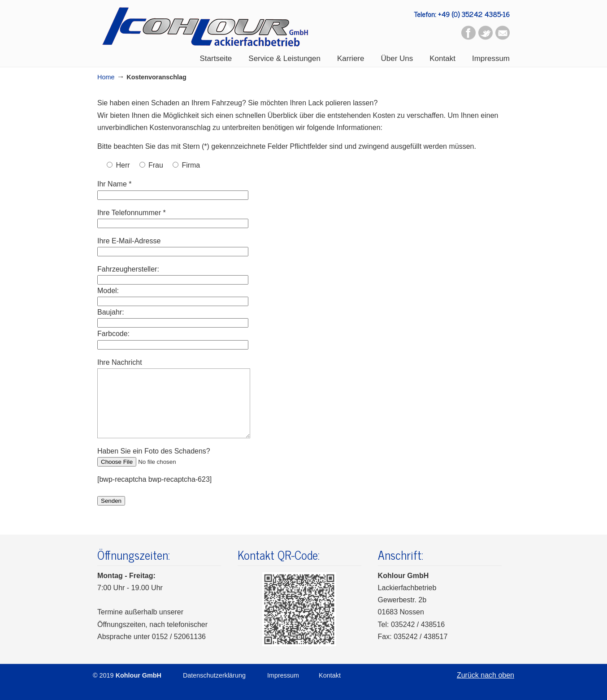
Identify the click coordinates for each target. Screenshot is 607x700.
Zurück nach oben (486, 689)
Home (106, 77)
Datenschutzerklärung (214, 689)
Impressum (283, 689)
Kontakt (330, 689)
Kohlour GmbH (205, 27)
